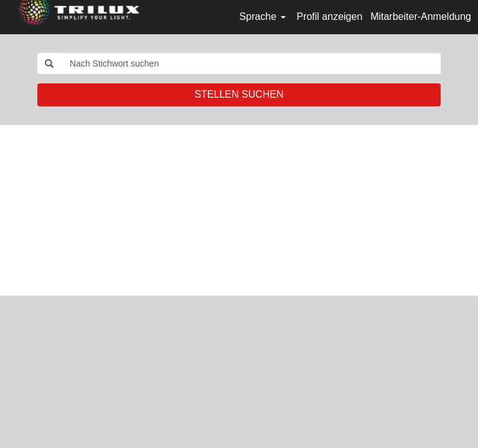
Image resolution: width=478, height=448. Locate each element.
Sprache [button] (263, 16)
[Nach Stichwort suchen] (251, 63)
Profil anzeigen (329, 16)
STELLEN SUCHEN (239, 94)
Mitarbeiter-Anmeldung (421, 16)
